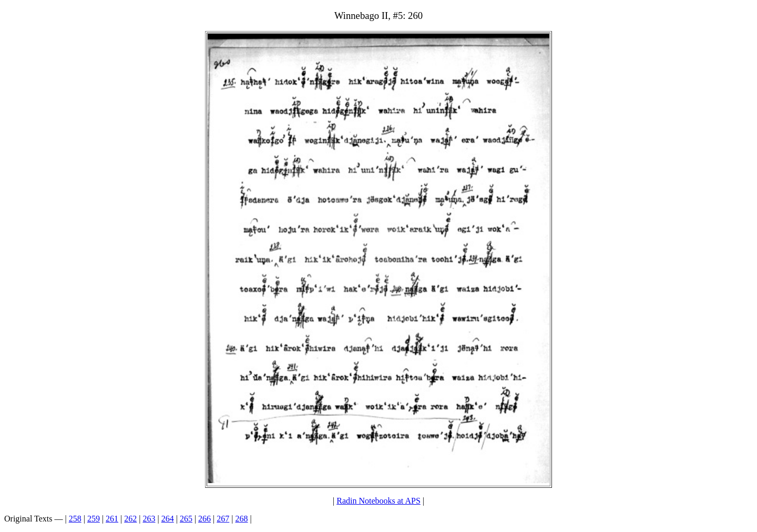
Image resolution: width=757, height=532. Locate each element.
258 (75, 519)
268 (242, 519)
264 (168, 519)
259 (94, 519)
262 (130, 519)
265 (186, 519)
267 (223, 519)
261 (112, 519)
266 (204, 519)
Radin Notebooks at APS (378, 501)
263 (149, 519)
